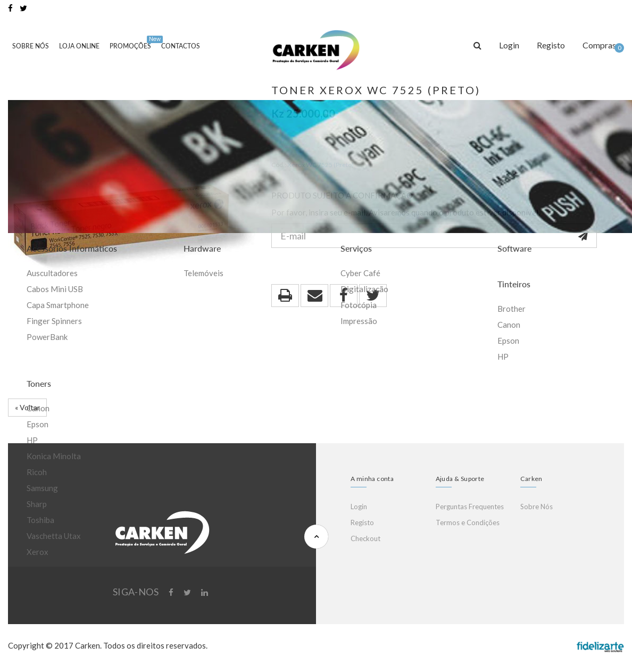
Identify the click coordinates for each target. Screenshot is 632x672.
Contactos (181, 46)
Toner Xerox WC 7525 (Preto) (376, 90)
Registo (362, 522)
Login (359, 507)
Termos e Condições (468, 522)
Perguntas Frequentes (470, 507)
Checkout (365, 538)
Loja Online (79, 46)
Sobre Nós (31, 46)
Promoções (132, 43)
